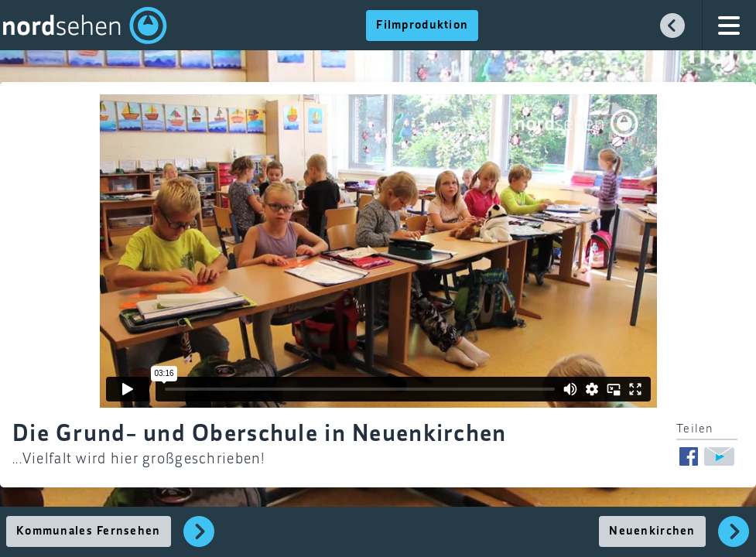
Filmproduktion (422, 26)
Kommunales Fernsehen (89, 531)
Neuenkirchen (652, 531)
